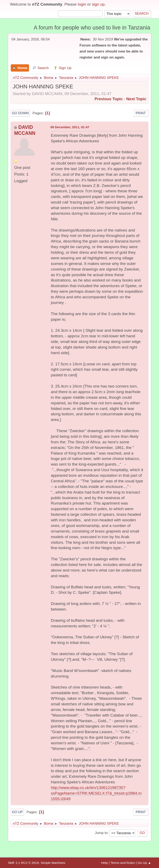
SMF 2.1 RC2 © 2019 (23, 863)
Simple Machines (53, 863)
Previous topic (109, 99)
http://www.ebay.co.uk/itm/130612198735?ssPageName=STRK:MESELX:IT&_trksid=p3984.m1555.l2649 (96, 793)
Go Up (17, 812)
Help (104, 863)
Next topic (136, 99)
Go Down (20, 113)
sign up (98, 4)
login (82, 4)
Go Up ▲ (144, 863)
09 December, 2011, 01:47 (70, 127)
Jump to (101, 833)
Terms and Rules (123, 863)
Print (141, 113)
